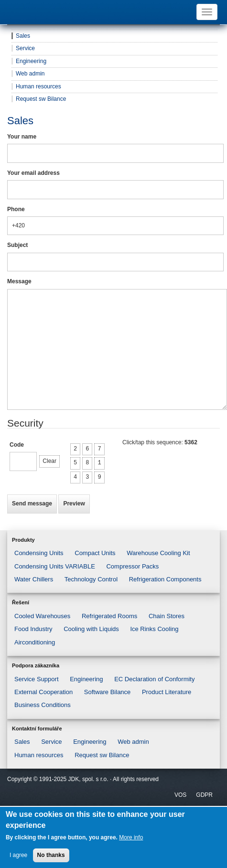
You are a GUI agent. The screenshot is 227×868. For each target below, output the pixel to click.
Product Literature (167, 692)
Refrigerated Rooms (109, 616)
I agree (18, 855)
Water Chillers (34, 579)
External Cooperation (43, 692)
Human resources (38, 86)
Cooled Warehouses (42, 616)
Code (17, 445)
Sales (23, 36)
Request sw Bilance (41, 99)
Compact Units (95, 553)
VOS (180, 795)
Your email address (33, 173)
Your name (22, 137)
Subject (17, 245)
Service (25, 48)
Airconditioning (35, 642)
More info (131, 837)
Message (19, 281)
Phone (16, 209)
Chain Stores (167, 616)
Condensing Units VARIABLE (55, 566)
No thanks (51, 855)
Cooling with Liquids (91, 629)
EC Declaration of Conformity (154, 679)
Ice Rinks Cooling (154, 629)
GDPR (204, 795)
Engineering (31, 61)
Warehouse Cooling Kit (158, 553)
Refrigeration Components (165, 579)
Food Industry (33, 629)
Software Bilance (108, 692)
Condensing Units (39, 553)
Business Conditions (43, 705)
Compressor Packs (132, 566)
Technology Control (91, 579)
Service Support (37, 679)
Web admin (30, 74)
